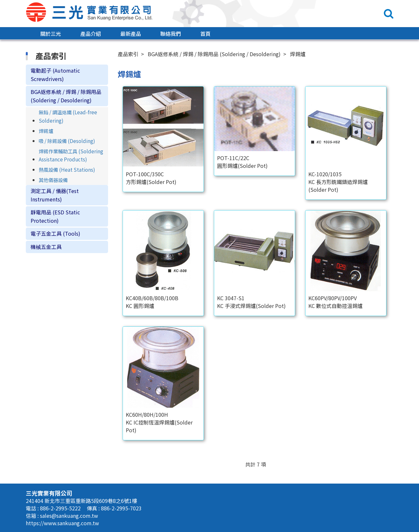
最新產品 (131, 34)
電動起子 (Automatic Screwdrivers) (55, 75)
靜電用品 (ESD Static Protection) (55, 216)
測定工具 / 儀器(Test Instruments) (55, 195)
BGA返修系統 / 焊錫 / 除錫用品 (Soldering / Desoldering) (66, 96)
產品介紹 (91, 34)
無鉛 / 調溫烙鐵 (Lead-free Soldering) (68, 116)
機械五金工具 (46, 247)
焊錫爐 (46, 131)
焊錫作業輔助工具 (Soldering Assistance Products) (71, 155)
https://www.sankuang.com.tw (62, 523)
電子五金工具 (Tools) (55, 234)
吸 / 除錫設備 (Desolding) (67, 141)
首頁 (205, 34)
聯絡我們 (171, 34)
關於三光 (51, 34)
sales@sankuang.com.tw (69, 516)
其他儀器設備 (53, 180)
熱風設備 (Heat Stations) (67, 169)
